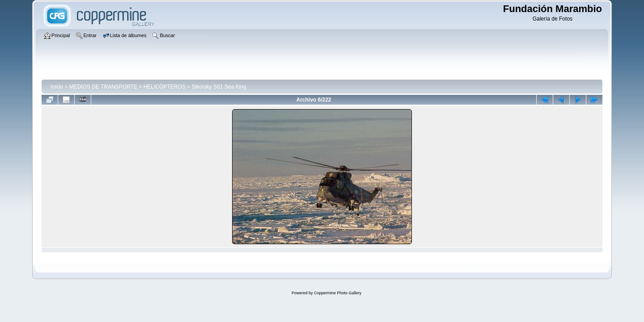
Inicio (57, 87)
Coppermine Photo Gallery (338, 293)
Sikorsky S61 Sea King (219, 87)
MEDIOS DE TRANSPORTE (103, 87)
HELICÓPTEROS (165, 87)
